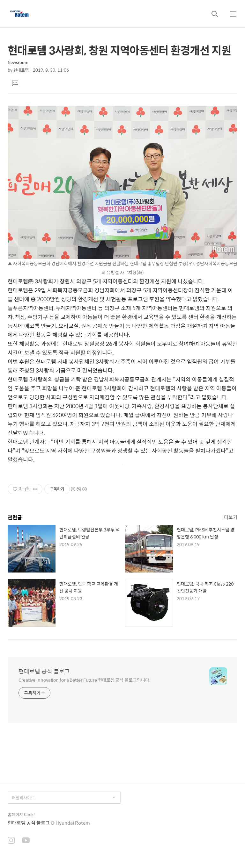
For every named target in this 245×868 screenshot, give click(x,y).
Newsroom (18, 62)
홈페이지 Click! (21, 814)
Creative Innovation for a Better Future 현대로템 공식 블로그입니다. (85, 680)
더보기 (231, 517)
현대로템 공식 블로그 (44, 671)
